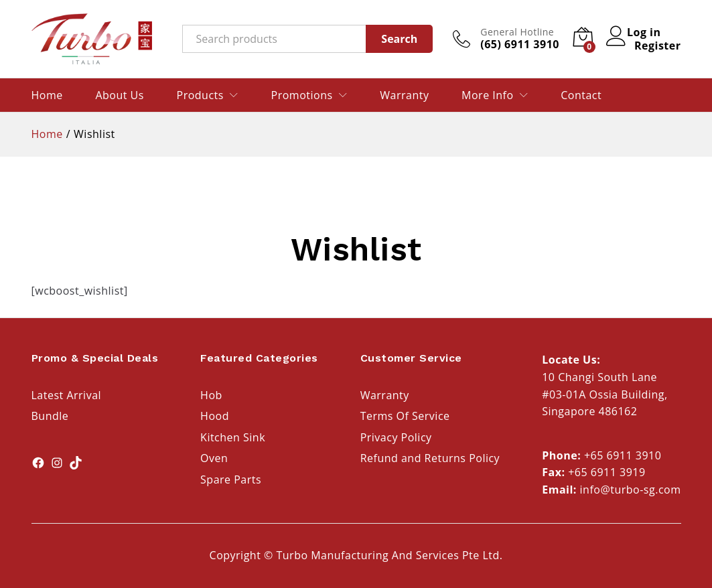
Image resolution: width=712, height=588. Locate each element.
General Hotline (517, 32)
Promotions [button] (302, 95)
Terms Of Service (405, 416)
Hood (215, 416)
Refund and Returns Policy (430, 458)
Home (47, 95)
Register (658, 45)
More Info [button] (487, 95)
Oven (214, 458)
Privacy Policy (396, 437)
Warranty (404, 95)
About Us (120, 95)
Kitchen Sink (233, 437)
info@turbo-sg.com (631, 490)
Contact (581, 95)
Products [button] (200, 95)
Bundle (50, 416)
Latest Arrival (67, 395)
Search (399, 39)
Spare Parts (231, 480)
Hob (211, 395)
